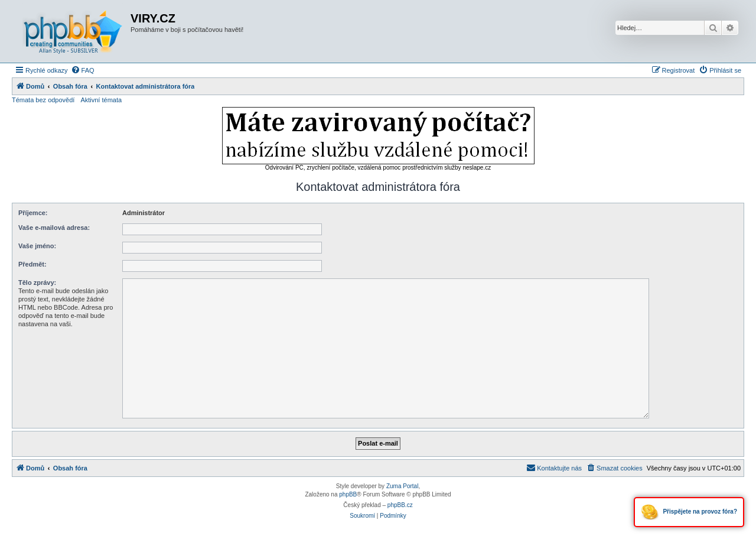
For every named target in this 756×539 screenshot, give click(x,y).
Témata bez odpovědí (43, 100)
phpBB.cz (400, 505)
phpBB (348, 494)
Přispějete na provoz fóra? (689, 512)
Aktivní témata (101, 100)
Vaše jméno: (37, 246)
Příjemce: (33, 213)
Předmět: (32, 264)
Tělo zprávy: (37, 283)
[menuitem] (83, 70)
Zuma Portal (402, 486)
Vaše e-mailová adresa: (54, 228)
